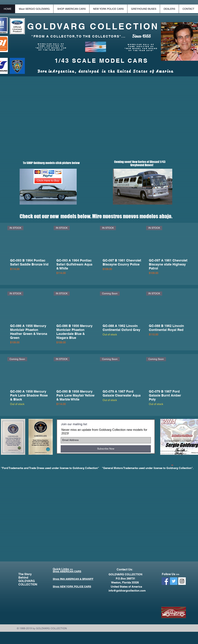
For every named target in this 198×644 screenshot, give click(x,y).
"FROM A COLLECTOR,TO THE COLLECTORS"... (78, 36)
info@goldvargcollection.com (127, 591)
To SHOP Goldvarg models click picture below (49, 163)
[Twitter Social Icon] (174, 581)
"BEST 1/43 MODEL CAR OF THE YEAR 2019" (51, 49)
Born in (45, 71)
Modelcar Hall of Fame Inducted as (51, 45)
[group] (99, 254)
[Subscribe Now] (106, 449)
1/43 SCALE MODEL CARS (101, 61)
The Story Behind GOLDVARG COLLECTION (28, 579)
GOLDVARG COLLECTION (93, 26)
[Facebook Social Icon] (165, 581)
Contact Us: (125, 569)
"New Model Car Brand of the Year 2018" (141, 49)
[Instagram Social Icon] (182, 581)
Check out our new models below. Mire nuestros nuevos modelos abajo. (96, 216)
